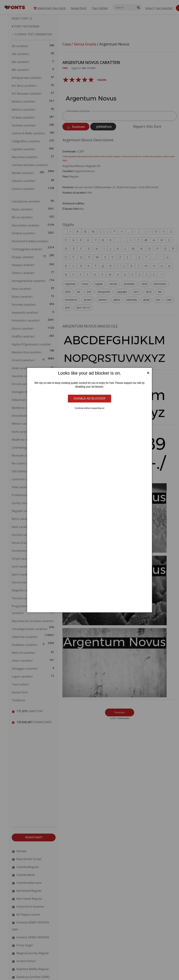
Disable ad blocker (89, 398)
